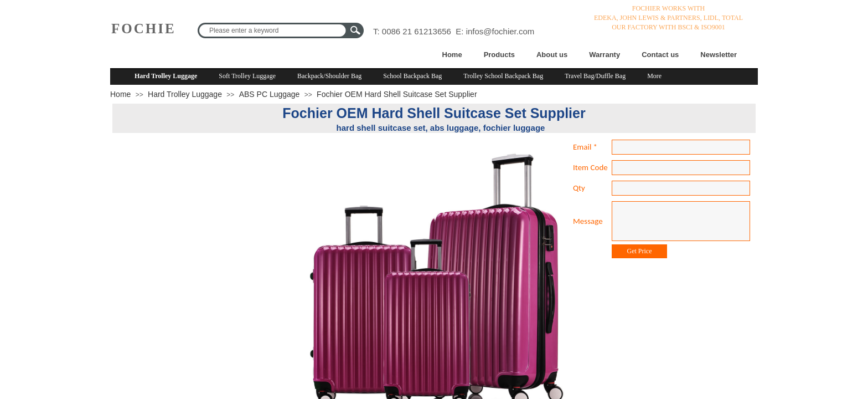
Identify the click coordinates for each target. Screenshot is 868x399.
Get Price (640, 251)
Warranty (604, 55)
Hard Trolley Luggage (166, 76)
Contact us (660, 55)
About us (552, 55)
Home (452, 55)
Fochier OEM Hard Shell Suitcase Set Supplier (397, 94)
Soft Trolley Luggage (247, 76)
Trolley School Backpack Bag (503, 76)
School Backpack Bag (412, 76)
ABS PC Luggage (270, 94)
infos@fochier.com (500, 31)
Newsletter (719, 55)
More (654, 76)
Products (499, 55)
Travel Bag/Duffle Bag (595, 76)
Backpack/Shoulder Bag (329, 76)
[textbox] (273, 30)
